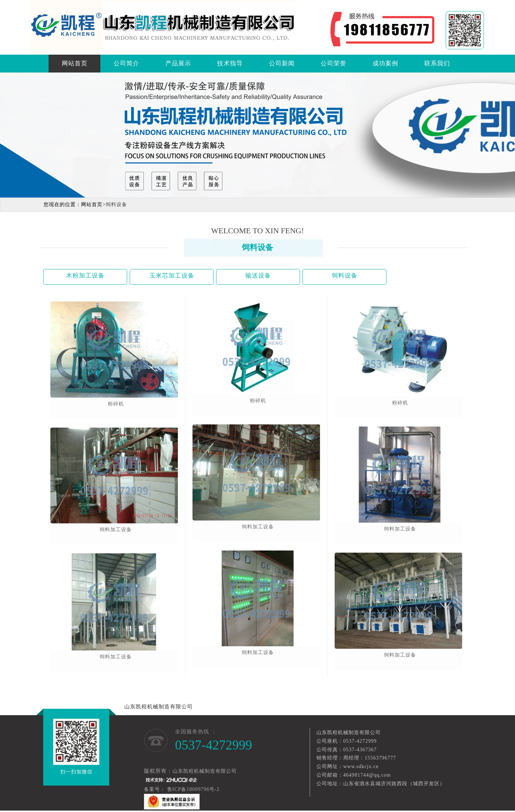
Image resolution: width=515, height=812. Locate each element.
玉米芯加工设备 (172, 276)
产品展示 (178, 63)
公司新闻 (282, 63)
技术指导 (230, 63)
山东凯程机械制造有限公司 (159, 707)
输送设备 (258, 276)
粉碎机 (116, 404)
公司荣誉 (334, 63)
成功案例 (385, 63)
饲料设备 (345, 276)
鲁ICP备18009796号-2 (194, 789)
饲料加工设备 (116, 530)
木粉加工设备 (85, 276)
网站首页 (75, 63)
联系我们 (437, 63)
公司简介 (126, 63)
